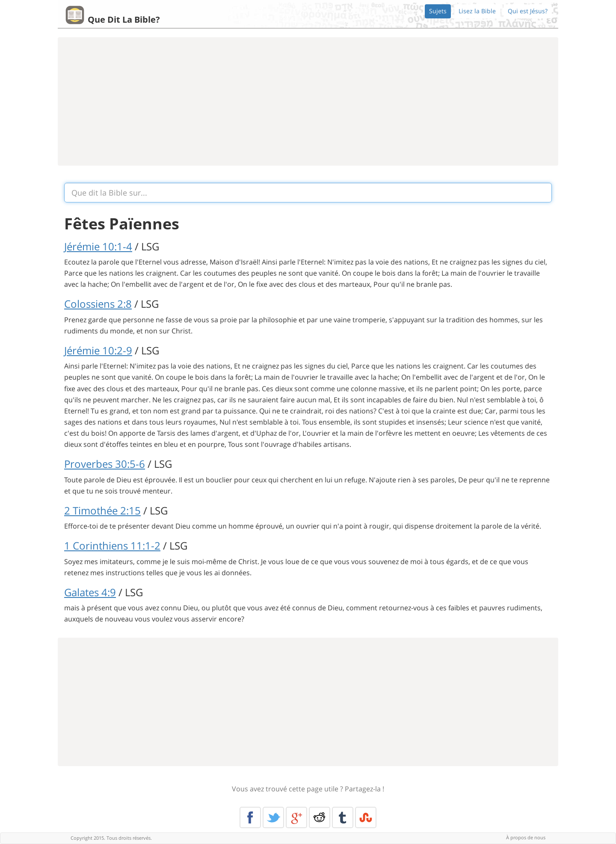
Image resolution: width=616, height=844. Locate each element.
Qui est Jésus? (528, 11)
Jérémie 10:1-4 (98, 246)
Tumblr (343, 817)
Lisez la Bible (477, 11)
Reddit (320, 817)
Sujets (438, 11)
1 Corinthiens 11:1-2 (112, 545)
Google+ (296, 817)
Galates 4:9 (90, 592)
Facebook (250, 817)
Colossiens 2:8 (98, 304)
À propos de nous (526, 837)
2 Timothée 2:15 (102, 510)
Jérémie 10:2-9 (98, 350)
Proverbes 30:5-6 (105, 464)
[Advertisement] (308, 101)
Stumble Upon (366, 817)
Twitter (273, 817)
